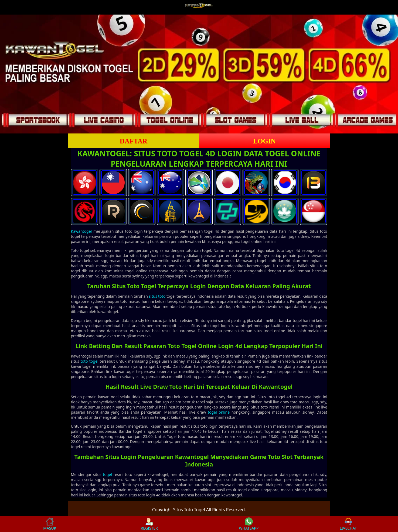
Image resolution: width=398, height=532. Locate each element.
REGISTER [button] (149, 524)
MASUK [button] (50, 524)
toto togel (89, 361)
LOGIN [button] (264, 141)
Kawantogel (81, 231)
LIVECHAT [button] (348, 524)
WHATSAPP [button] (249, 524)
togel (107, 474)
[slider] (199, 74)
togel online (219, 412)
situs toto (157, 296)
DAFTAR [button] (134, 141)
